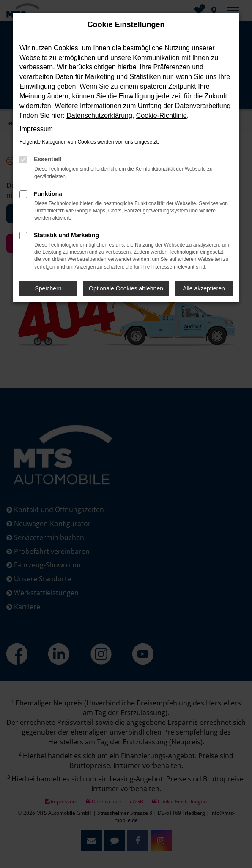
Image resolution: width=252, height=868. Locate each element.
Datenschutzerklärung (99, 115)
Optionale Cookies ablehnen (126, 288)
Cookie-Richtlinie (162, 115)
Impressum (36, 129)
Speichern (48, 288)
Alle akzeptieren (204, 288)
